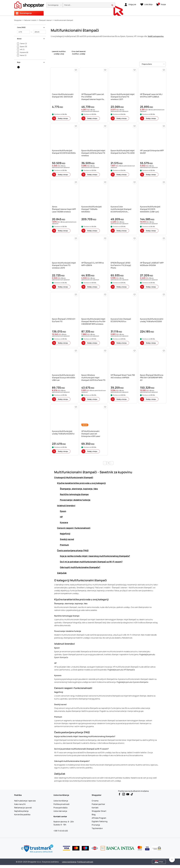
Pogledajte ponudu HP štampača (121, 670)
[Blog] (94, 815)
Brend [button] (31, 39)
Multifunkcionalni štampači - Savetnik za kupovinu (93, 472)
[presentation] (90, 8)
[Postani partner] (98, 804)
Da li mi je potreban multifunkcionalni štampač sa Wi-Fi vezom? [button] (91, 562)
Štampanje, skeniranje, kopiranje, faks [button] (79, 489)
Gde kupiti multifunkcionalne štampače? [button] (80, 567)
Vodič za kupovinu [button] (156, 36)
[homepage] (29, 4)
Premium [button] (64, 545)
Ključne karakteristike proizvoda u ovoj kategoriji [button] (81, 483)
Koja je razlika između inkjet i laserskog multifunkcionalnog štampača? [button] (95, 556)
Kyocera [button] (64, 522)
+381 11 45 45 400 (61, 831)
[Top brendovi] (97, 828)
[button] (55, 5)
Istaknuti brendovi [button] (66, 505)
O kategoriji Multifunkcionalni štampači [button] (74, 477)
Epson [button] (63, 511)
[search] (89, 5)
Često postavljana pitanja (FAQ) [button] (73, 550)
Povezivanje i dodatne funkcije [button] (75, 500)
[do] (39, 32)
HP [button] (61, 517)
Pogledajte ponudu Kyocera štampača (132, 682)
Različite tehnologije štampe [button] (74, 494)
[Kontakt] (95, 808)
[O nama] (95, 801)
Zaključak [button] (62, 573)
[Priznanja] (96, 825)
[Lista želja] (146, 4)
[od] (23, 32)
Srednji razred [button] (67, 539)
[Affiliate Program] (99, 818)
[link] (130, 4)
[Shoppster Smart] (99, 811)
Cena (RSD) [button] (31, 27)
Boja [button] (31, 62)
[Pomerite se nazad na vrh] (172, 859)
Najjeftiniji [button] (65, 534)
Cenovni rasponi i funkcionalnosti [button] (74, 528)
